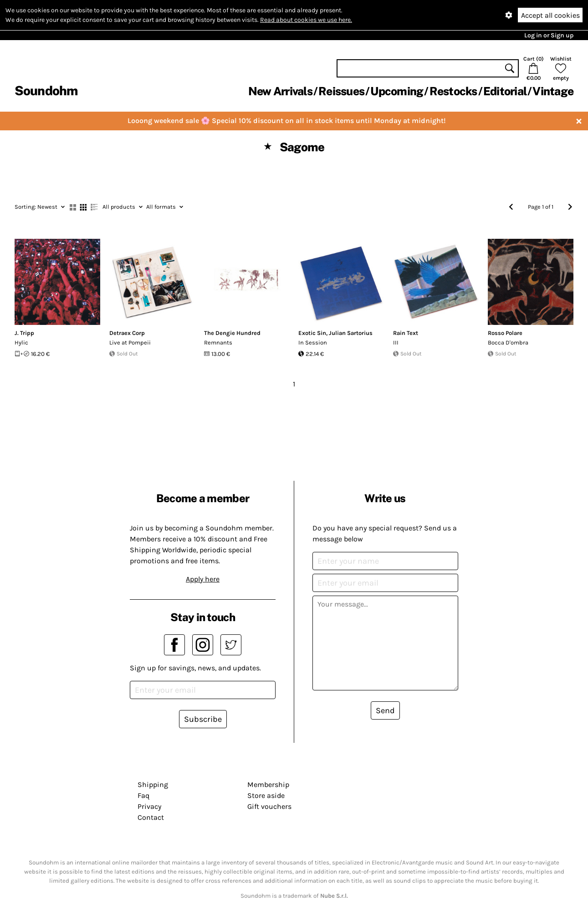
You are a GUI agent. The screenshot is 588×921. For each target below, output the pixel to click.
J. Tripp (24, 333)
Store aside (266, 795)
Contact (151, 817)
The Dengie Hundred (232, 333)
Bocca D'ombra (508, 342)
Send (385, 710)
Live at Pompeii (130, 342)
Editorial (505, 91)
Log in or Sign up (549, 35)
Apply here (203, 579)
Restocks (453, 91)
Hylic (21, 342)
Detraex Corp (127, 333)
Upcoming (397, 91)
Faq (143, 795)
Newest (40, 207)
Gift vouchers (269, 806)
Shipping (153, 785)
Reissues (341, 91)
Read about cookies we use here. (306, 20)
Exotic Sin (312, 333)
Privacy (149, 806)
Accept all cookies (550, 15)
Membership (268, 785)
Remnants (218, 342)
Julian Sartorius (351, 333)
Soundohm (46, 90)
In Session (313, 342)
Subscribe (203, 719)
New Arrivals (280, 91)
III (396, 342)
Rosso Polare (505, 333)
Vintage (553, 91)
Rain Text (406, 333)
